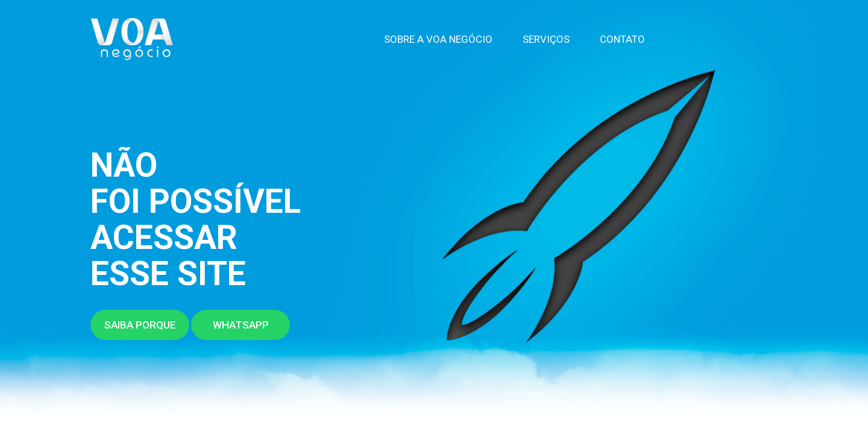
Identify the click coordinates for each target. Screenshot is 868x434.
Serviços (546, 39)
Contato (622, 39)
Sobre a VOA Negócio (438, 39)
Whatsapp (241, 325)
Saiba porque (140, 325)
